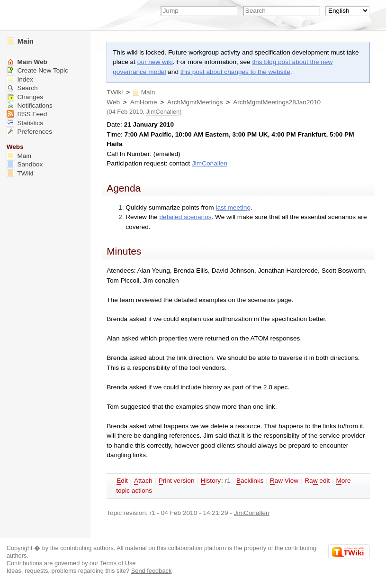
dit (122, 481)
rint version (177, 481)
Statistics (25, 123)
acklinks (250, 481)
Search (22, 88)
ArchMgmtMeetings (195, 102)
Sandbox (25, 164)
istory (211, 481)
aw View (284, 481)
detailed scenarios (186, 217)
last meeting (233, 207)
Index (20, 79)
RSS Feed (27, 114)
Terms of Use (118, 563)
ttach (143, 481)
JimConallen (163, 112)
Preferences (29, 132)
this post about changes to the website (235, 72)
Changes (25, 97)
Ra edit (317, 481)
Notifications (30, 106)
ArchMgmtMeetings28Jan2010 (277, 102)
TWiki (115, 92)
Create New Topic (37, 70)
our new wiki (155, 62)
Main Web (27, 62)
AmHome (144, 102)
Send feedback (152, 571)
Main (20, 41)
